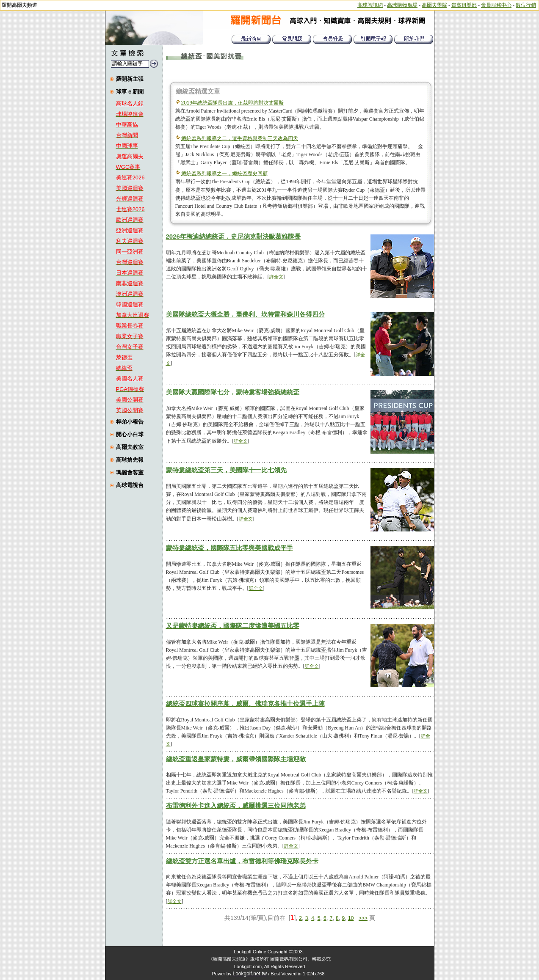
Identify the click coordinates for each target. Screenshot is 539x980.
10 (351, 918)
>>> (363, 918)
